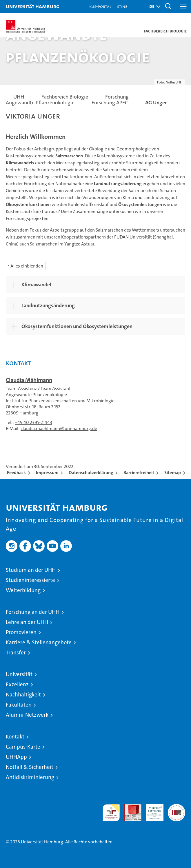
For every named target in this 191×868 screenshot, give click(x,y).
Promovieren (21, 632)
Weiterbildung (23, 590)
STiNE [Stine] (122, 6)
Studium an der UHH (31, 570)
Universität (19, 674)
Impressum (47, 473)
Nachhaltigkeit (23, 695)
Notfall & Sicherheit (30, 767)
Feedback (16, 473)
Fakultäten (19, 705)
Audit (130, 807)
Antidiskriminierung (30, 777)
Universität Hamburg (33, 6)
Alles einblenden (27, 266)
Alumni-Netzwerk (27, 715)
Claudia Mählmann (29, 380)
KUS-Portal (100, 6)
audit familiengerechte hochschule (111, 813)
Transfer (16, 653)
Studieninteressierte (30, 580)
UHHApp (16, 757)
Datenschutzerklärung (91, 473)
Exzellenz (17, 684)
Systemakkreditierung (177, 807)
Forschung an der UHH (33, 612)
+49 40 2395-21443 (33, 422)
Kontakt (15, 737)
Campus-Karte (23, 747)
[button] (153, 7)
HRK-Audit (152, 810)
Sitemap (173, 473)
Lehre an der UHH (27, 622)
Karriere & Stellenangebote (39, 642)
